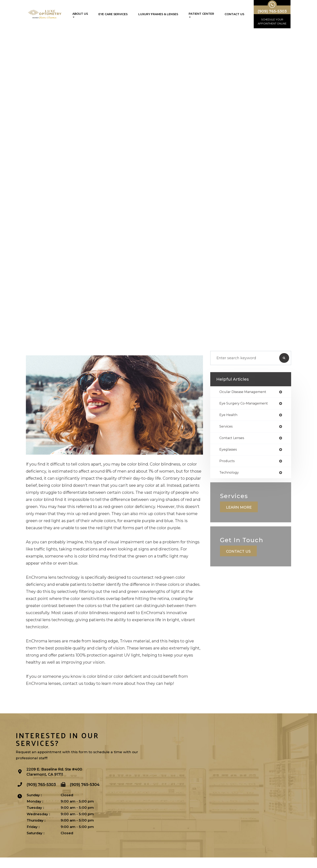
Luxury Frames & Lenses (158, 14)
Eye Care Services (113, 14)
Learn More (239, 520)
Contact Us (234, 14)
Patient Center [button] (201, 15)
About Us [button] (80, 15)
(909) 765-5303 (42, 796)
